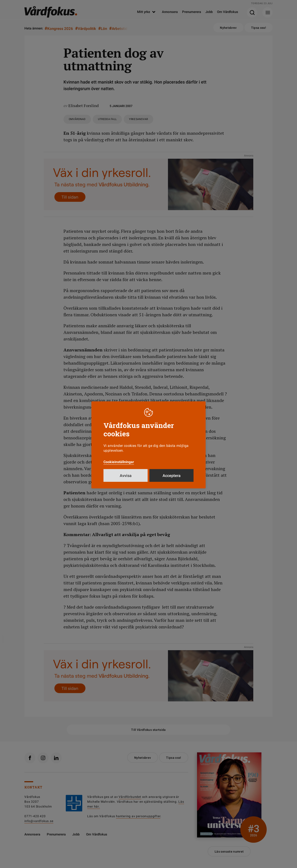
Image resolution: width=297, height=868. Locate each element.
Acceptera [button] (172, 476)
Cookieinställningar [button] (119, 462)
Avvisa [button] (126, 476)
